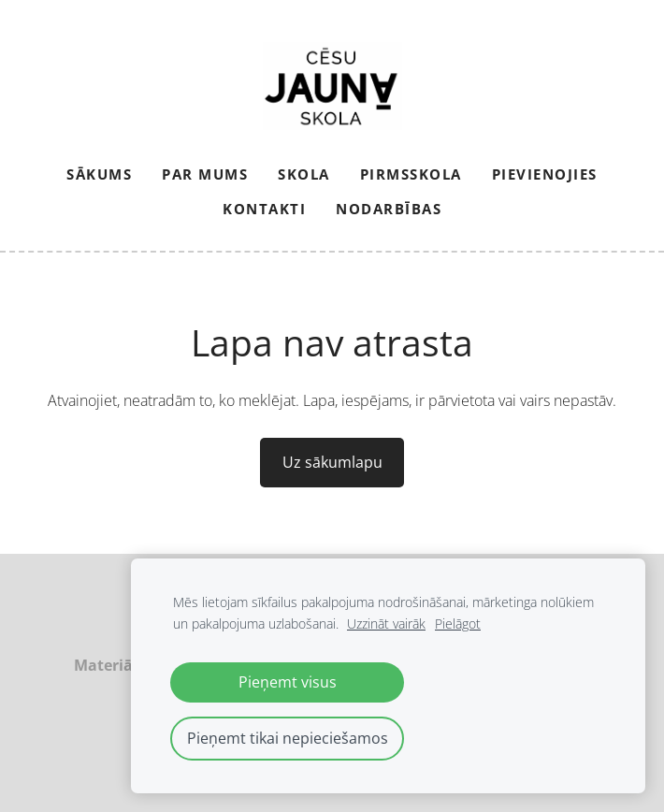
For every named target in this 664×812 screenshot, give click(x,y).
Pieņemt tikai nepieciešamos (288, 738)
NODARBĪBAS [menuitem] (389, 209)
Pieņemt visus (288, 682)
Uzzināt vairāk (386, 623)
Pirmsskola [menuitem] (411, 174)
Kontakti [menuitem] (264, 209)
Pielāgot (458, 623)
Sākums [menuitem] (99, 174)
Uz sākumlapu (332, 462)
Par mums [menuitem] (205, 174)
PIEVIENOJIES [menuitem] (545, 174)
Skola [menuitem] (304, 174)
